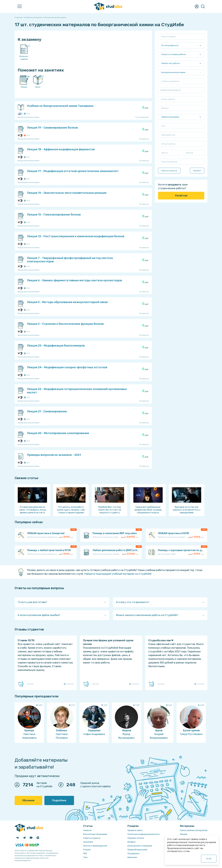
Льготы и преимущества (95, 846)
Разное (87, 850)
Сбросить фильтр (169, 171)
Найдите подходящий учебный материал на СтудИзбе (118, 574)
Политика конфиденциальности (144, 834)
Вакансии (132, 857)
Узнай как (181, 196)
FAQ (85, 853)
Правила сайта (135, 830)
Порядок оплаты (136, 838)
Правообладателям (137, 850)
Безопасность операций (140, 846)
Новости (87, 830)
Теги (85, 857)
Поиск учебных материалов (194, 830)
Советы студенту (92, 838)
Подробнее (59, 800)
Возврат (132, 842)
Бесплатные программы (95, 834)
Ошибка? (197, 171)
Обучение (28, 800)
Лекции (184, 834)
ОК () (209, 859)
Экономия (88, 842)
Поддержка (133, 853)
